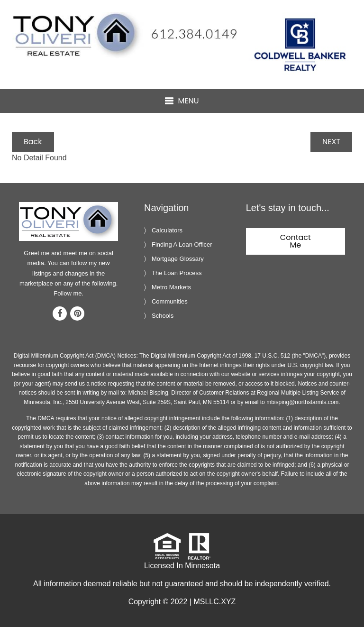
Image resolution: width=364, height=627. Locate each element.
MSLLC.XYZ (214, 602)
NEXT (331, 142)
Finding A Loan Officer (182, 244)
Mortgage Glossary (178, 259)
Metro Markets (171, 287)
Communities (170, 301)
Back (33, 142)
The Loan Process (177, 273)
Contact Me (296, 241)
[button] (182, 101)
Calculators (167, 230)
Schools (163, 316)
